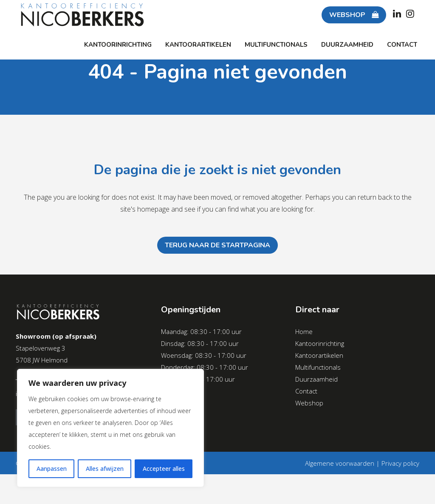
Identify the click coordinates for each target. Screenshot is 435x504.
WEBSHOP (346, 15)
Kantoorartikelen (319, 355)
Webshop (309, 403)
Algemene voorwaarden (340, 463)
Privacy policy (400, 463)
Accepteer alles (164, 469)
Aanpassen (52, 469)
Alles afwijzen (105, 469)
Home (304, 331)
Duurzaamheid (316, 379)
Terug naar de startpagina (217, 245)
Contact (306, 391)
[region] (110, 428)
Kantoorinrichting (320, 343)
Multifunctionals (318, 367)
